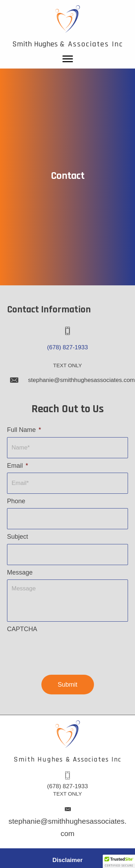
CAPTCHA (22, 629)
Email (18, 466)
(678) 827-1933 (67, 347)
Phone (16, 501)
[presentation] (60, 650)
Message (20, 572)
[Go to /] (67, 27)
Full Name (24, 430)
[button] (119, 861)
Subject (18, 537)
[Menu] (68, 59)
